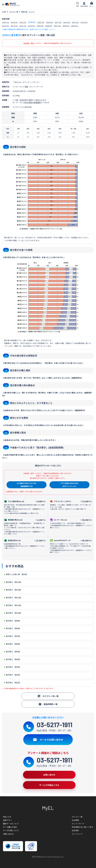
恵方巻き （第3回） (13, 667)
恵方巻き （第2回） (13, 675)
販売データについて (11, 824)
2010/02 (31, 26)
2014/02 (84, 22)
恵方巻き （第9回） (13, 621)
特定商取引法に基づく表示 (82, 827)
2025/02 (5, 22)
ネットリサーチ (78, 824)
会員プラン (7, 820)
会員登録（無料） (29, 43)
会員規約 (75, 830)
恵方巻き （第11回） (13, 605)
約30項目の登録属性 (33, 102)
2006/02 (66, 26)
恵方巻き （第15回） (13, 582)
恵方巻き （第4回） (13, 659)
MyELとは (7, 817)
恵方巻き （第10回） (13, 613)
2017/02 (58, 22)
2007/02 (57, 26)
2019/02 (41, 22)
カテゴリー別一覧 (48, 696)
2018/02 (49, 22)
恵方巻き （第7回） (13, 636)
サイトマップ (77, 834)
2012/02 (14, 26)
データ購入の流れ (10, 827)
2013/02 (5, 26)
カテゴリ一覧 (14, 12)
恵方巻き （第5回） (13, 652)
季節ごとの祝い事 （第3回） (16, 574)
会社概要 (75, 820)
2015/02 (75, 22)
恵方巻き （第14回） (13, 590)
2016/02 (67, 22)
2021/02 (23, 22)
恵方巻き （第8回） (13, 628)
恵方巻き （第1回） (13, 683)
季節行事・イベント (28, 12)
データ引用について (11, 830)
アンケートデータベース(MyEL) (12, 4)
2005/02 (75, 26)
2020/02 (32, 22)
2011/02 (23, 26)
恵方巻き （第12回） (13, 598)
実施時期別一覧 (48, 704)
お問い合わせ (8, 834)
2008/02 (49, 26)
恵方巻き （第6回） (13, 644)
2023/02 (14, 22)
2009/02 (40, 26)
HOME (4, 12)
